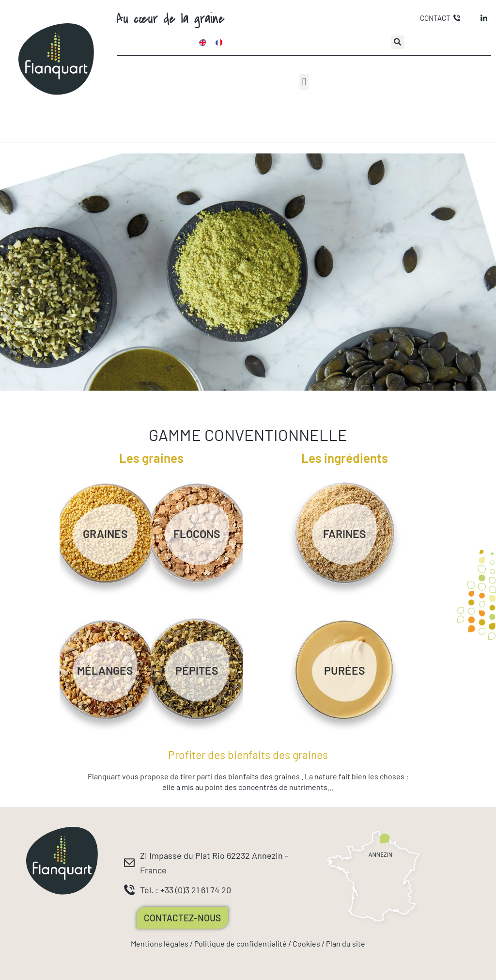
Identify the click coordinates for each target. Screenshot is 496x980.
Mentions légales (160, 943)
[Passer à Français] (219, 42)
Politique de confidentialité (240, 943)
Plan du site (346, 943)
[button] (398, 42)
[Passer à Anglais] (202, 42)
